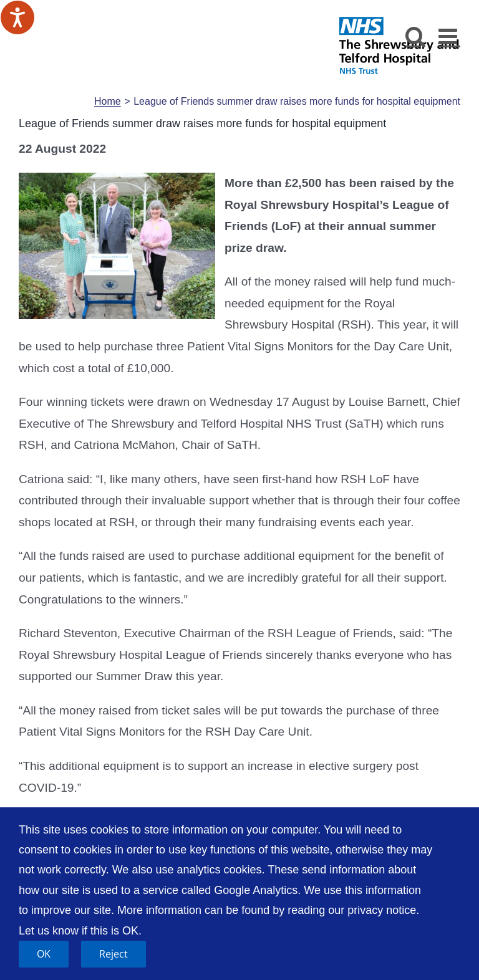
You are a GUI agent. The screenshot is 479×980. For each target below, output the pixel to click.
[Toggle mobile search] (416, 36)
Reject (114, 954)
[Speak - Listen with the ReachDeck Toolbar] (17, 17)
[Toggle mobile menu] (449, 36)
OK (44, 954)
